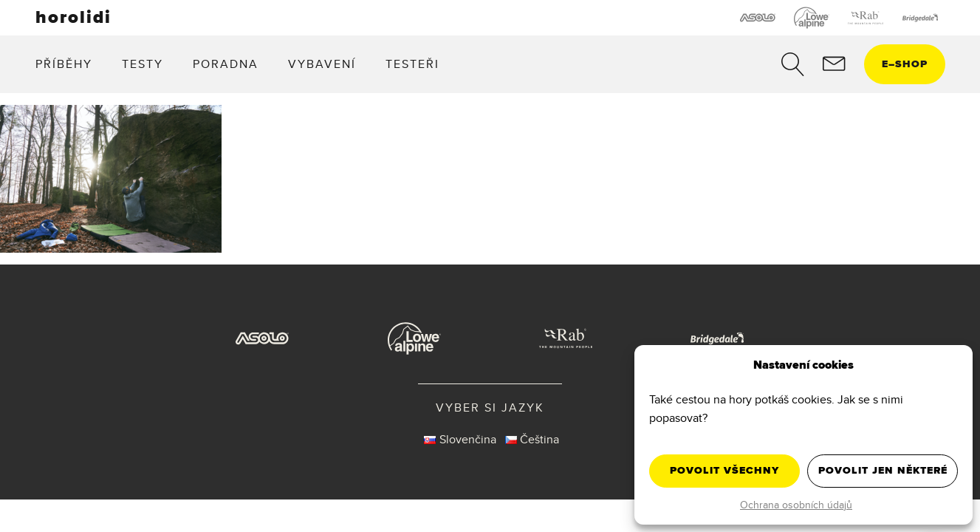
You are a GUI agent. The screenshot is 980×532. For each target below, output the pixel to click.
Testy (143, 64)
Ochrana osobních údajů (796, 505)
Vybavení (322, 64)
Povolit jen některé (883, 470)
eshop (905, 64)
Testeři (412, 64)
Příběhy (64, 64)
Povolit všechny (724, 470)
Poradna (226, 64)
